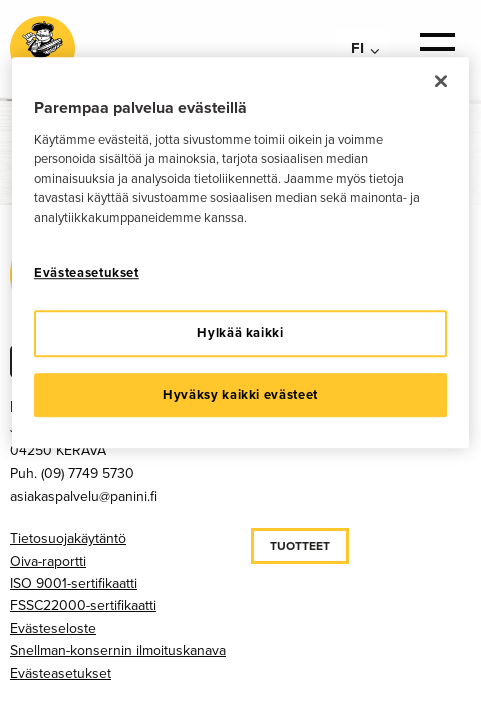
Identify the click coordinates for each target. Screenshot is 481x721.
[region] (240, 252)
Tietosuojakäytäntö (68, 538)
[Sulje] (441, 81)
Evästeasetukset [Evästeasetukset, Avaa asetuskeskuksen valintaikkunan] (86, 272)
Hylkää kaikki (240, 333)
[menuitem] (361, 48)
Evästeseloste (53, 628)
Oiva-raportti (48, 561)
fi (357, 48)
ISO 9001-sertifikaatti (73, 583)
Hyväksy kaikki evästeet (240, 394)
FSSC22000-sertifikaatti (83, 605)
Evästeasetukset (60, 673)
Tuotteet (300, 546)
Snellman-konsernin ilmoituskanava (118, 650)
